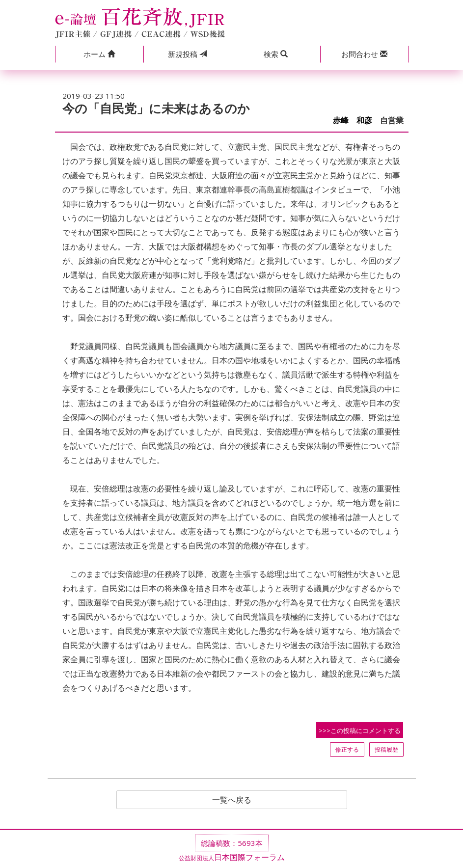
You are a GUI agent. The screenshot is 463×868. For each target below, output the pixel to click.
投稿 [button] (187, 54)
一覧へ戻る (232, 800)
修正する (347, 749)
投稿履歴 (386, 749)
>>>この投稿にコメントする (360, 731)
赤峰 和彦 (353, 121)
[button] (99, 54)
